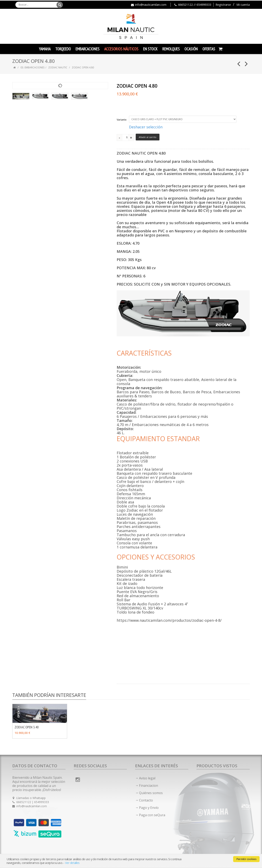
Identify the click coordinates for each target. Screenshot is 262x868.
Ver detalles (72, 863)
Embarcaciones (88, 49)
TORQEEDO (63, 49)
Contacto (146, 800)
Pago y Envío (149, 808)
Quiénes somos (151, 793)
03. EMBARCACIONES (32, 67)
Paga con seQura (152, 815)
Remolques (171, 49)
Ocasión (191, 49)
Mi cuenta (243, 5)
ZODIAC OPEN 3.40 (27, 727)
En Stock (150, 49)
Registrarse (223, 5)
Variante (122, 120)
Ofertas (209, 49)
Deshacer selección (146, 127)
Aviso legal (147, 778)
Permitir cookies (246, 859)
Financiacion (149, 785)
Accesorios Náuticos (121, 49)
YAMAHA (45, 49)
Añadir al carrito (148, 137)
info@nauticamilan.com (151, 5)
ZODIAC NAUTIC (58, 67)
